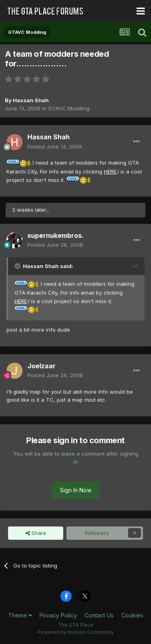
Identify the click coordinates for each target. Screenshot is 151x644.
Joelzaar (41, 366)
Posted (55, 147)
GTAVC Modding (69, 108)
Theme (20, 615)
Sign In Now (76, 490)
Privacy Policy (58, 615)
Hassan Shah (31, 100)
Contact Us (99, 615)
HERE (110, 171)
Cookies (132, 615)
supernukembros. (56, 235)
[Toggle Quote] (18, 266)
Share (36, 533)
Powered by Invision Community (76, 632)
